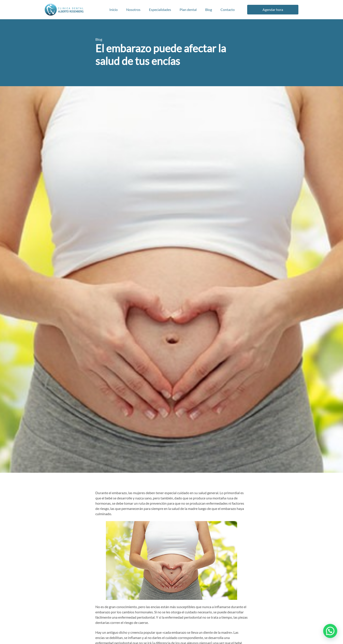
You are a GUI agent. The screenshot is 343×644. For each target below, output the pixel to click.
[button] (330, 632)
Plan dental (188, 10)
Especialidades (160, 10)
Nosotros (133, 10)
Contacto (228, 10)
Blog (209, 10)
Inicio (114, 10)
